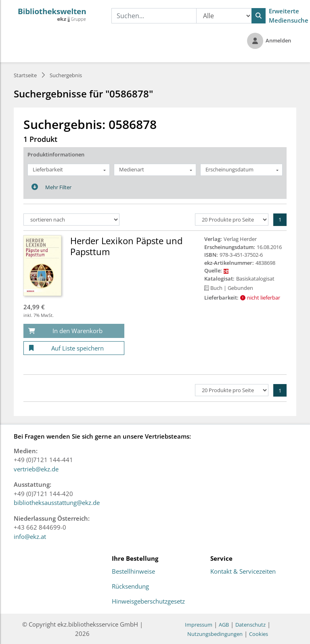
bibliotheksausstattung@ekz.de (57, 503)
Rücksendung (130, 587)
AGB (224, 625)
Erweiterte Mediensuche (289, 16)
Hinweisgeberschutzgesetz (148, 602)
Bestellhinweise (133, 572)
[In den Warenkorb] (74, 331)
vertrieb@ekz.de (36, 469)
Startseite (25, 75)
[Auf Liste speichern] (74, 348)
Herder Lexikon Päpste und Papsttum (126, 246)
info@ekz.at (30, 536)
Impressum (199, 625)
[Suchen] (259, 16)
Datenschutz (250, 625)
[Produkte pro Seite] (232, 220)
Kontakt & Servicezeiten (243, 572)
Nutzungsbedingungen (215, 634)
